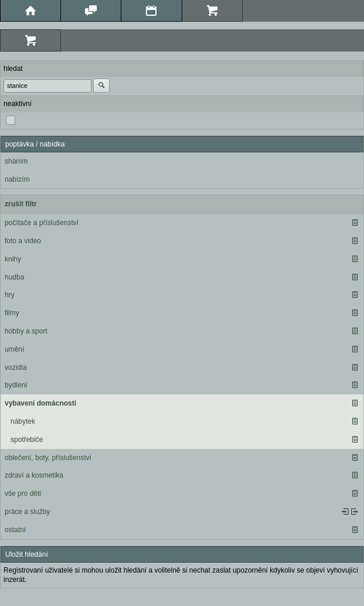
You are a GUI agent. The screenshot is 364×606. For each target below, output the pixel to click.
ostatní (15, 530)
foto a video (23, 241)
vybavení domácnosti (40, 403)
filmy (12, 313)
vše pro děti (23, 493)
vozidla (16, 367)
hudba (14, 277)
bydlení (16, 385)
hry (10, 295)
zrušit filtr (21, 204)
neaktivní (18, 104)
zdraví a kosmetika (34, 475)
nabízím (17, 179)
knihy (13, 259)
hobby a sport (26, 331)
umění (14, 349)
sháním (16, 161)
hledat (13, 69)
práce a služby (27, 512)
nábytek (23, 421)
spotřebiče (27, 440)
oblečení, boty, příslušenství (48, 458)
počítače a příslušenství (42, 223)
